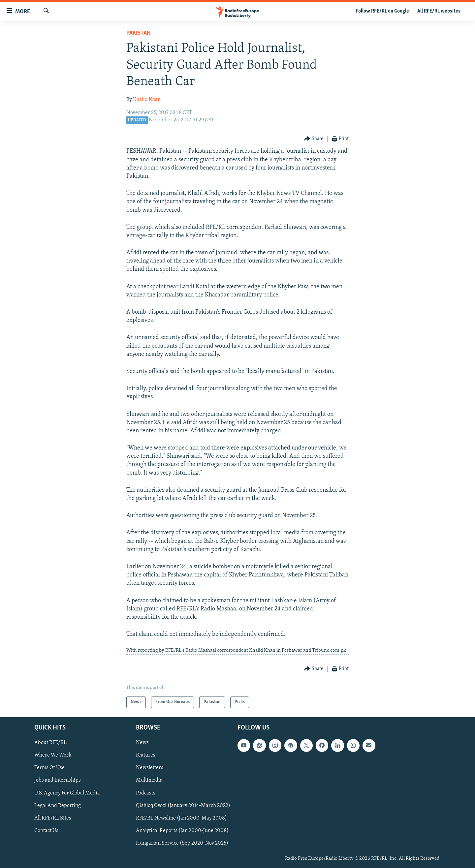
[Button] (314, 139)
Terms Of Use (49, 768)
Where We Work (53, 755)
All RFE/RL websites (439, 11)
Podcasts (146, 793)
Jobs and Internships (58, 780)
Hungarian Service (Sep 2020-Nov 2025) (182, 843)
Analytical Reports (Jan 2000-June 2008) (182, 831)
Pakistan (139, 33)
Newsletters (150, 768)
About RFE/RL (50, 743)
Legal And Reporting (58, 805)
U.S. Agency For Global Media (67, 793)
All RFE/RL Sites (53, 818)
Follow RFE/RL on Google (382, 11)
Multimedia (149, 780)
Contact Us (46, 831)
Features (146, 755)
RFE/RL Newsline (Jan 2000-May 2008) (181, 818)
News (142, 743)
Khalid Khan (147, 100)
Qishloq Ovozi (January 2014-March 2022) (183, 805)
